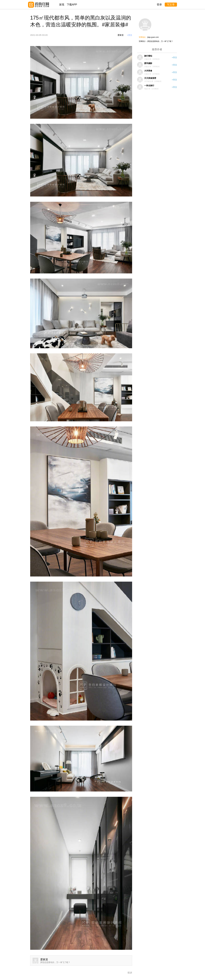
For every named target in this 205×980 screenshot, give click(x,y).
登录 (159, 5)
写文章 (171, 5)
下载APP (72, 5)
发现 (62, 5)
